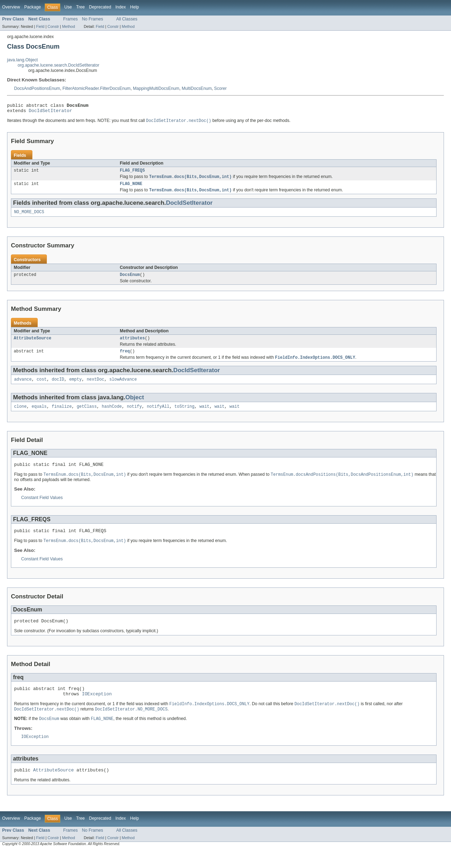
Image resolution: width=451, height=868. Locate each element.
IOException (97, 709)
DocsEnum (130, 281)
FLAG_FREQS (132, 173)
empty (75, 388)
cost (42, 388)
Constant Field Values (42, 508)
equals (39, 415)
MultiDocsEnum (197, 88)
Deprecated (100, 7)
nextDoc (95, 388)
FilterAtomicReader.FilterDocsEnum (96, 88)
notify (134, 415)
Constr (53, 26)
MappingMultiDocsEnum (156, 88)
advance (23, 388)
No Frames (93, 19)
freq (125, 358)
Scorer (221, 88)
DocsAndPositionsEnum (37, 88)
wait (204, 415)
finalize (62, 415)
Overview (11, 7)
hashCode (112, 415)
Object (135, 406)
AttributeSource (33, 345)
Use (68, 7)
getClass (87, 415)
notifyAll (158, 415)
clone (20, 415)
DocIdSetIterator (51, 112)
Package (33, 7)
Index (121, 7)
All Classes (127, 19)
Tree (81, 7)
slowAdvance (123, 388)
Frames (70, 19)
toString (184, 415)
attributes (132, 345)
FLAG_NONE (131, 188)
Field (40, 26)
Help (134, 7)
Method (68, 26)
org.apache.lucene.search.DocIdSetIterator (58, 65)
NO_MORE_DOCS (29, 217)
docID (58, 388)
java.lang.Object (22, 60)
